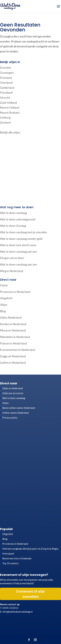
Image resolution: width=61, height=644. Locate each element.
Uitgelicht (6, 298)
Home (4, 285)
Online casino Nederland (15, 413)
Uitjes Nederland (11, 317)
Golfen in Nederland (13, 363)
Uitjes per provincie (13, 393)
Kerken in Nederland (13, 324)
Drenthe (6, 68)
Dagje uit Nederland (13, 356)
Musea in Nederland (13, 330)
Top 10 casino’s (10, 563)
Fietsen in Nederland (13, 343)
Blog (3, 311)
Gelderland (7, 88)
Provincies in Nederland (15, 292)
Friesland (6, 78)
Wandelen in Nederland (15, 337)
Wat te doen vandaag (13, 213)
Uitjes (4, 305)
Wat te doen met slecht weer (18, 245)
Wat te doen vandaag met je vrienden (24, 232)
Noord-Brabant (10, 112)
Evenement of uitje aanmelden (30, 594)
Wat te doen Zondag (13, 226)
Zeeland (5, 122)
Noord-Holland (10, 107)
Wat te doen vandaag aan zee (18, 252)
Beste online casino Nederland (19, 408)
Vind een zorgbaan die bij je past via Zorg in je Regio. (31, 549)
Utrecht (5, 98)
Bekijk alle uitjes (10, 132)
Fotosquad (8, 553)
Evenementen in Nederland (17, 350)
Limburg (5, 117)
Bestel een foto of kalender (17, 558)
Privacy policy (10, 418)
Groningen (7, 73)
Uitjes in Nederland (13, 388)
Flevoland (6, 92)
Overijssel (6, 83)
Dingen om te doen (12, 258)
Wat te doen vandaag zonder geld (21, 239)
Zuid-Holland (8, 103)
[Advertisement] (30, 170)
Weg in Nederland (12, 271)
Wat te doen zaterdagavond (18, 219)
